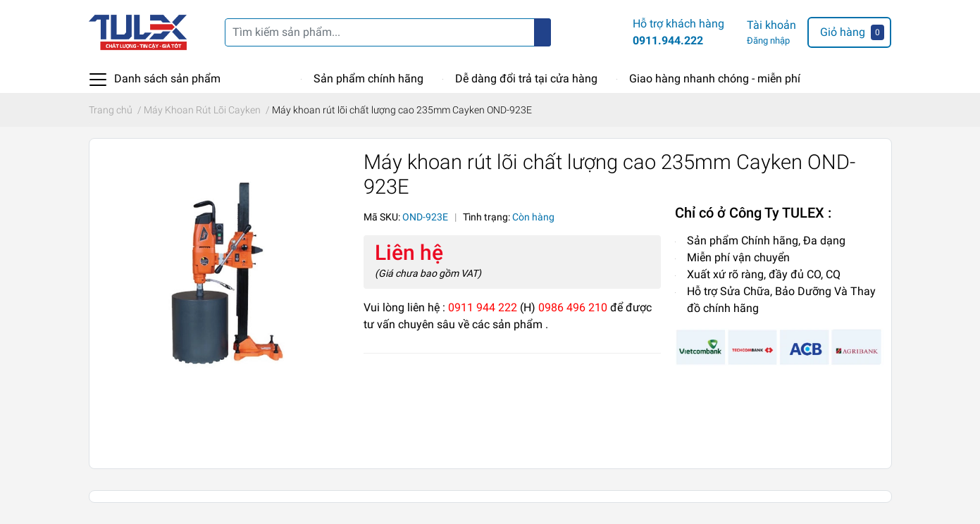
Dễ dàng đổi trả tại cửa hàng (526, 79)
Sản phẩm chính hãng (368, 79)
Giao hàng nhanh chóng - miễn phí (715, 79)
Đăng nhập (768, 40)
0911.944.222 (668, 40)
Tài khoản (771, 25)
